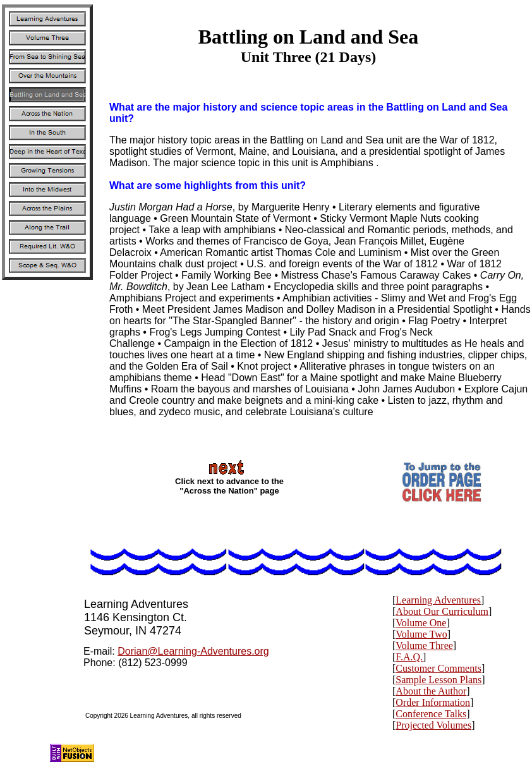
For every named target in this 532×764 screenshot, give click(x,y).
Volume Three (424, 646)
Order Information (433, 702)
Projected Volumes (433, 725)
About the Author (431, 691)
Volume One (421, 623)
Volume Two (421, 634)
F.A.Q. (409, 657)
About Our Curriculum (442, 611)
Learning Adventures (438, 600)
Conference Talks (431, 714)
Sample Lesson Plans (438, 680)
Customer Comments (438, 668)
